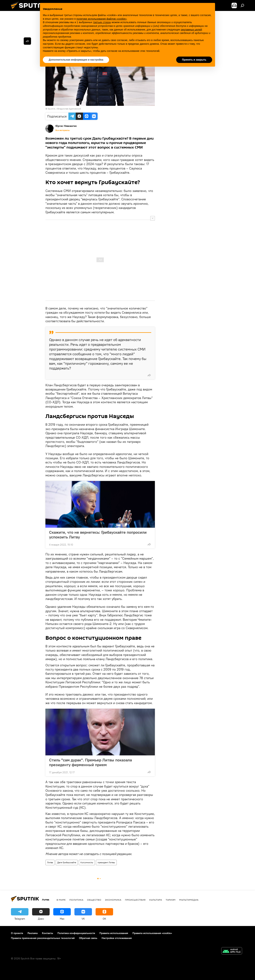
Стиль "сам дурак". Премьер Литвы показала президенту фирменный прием (90, 762)
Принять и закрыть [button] (194, 60)
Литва (50, 862)
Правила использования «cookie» (152, 933)
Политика (76, 900)
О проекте (17, 933)
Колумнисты (87, 862)
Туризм (171, 900)
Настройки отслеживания (117, 938)
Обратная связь (88, 938)
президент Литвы (106, 862)
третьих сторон (102, 22)
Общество (94, 900)
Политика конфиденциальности (76, 933)
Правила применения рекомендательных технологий (43, 938)
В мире (61, 900)
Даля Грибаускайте (67, 862)
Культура (156, 900)
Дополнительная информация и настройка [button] (76, 60)
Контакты (48, 933)
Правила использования (114, 933)
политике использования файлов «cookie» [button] (102, 19)
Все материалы (63, 130)
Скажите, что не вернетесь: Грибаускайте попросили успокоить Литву (98, 535)
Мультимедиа (189, 900)
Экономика (113, 900)
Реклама (33, 933)
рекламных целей (191, 30)
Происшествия (135, 900)
